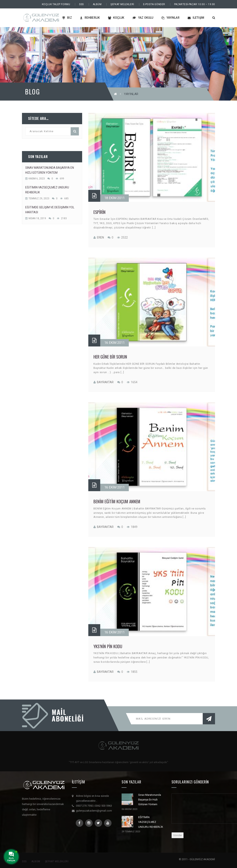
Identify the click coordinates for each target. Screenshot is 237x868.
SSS (81, 4)
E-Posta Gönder (154, 4)
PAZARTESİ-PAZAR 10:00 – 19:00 (195, 4)
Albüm (97, 4)
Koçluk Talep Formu (56, 4)
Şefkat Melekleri (122, 4)
